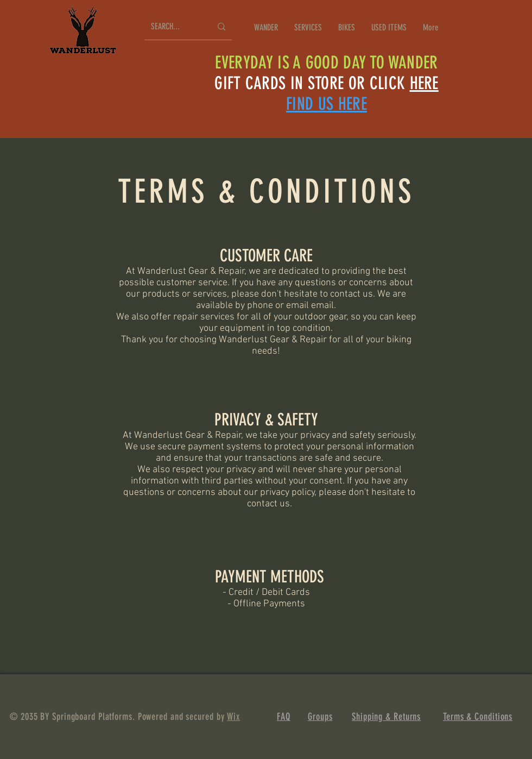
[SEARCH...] (173, 27)
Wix (233, 717)
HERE (424, 83)
